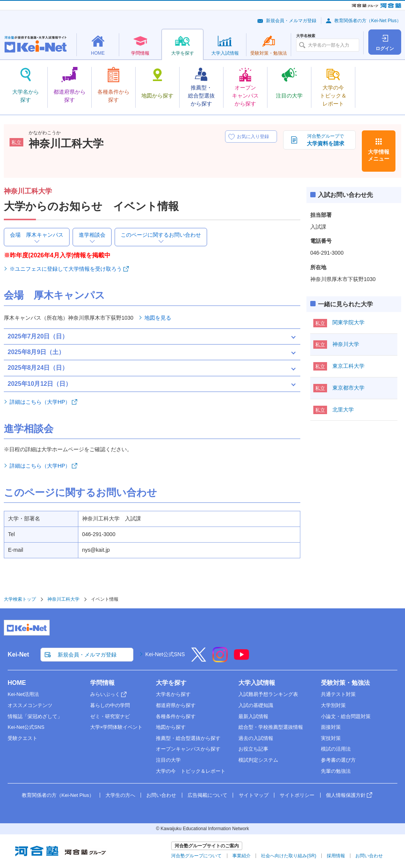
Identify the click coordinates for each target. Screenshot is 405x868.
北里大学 (343, 410)
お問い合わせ (161, 795)
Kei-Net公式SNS (165, 654)
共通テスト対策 (338, 694)
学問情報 (102, 683)
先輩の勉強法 (336, 771)
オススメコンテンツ (30, 705)
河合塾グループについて (196, 856)
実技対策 (331, 738)
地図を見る (158, 318)
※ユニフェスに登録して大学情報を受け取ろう (66, 269)
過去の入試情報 (256, 738)
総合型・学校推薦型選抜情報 (271, 727)
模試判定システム (258, 760)
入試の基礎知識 (256, 705)
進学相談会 (92, 235)
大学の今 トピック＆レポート (191, 771)
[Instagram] (220, 660)
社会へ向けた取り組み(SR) (289, 856)
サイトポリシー (297, 795)
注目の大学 (168, 760)
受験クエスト (23, 738)
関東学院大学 (348, 322)
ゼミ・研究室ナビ (110, 716)
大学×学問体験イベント (117, 727)
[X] (199, 660)
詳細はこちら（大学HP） (40, 402)
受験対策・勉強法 (345, 683)
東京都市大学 (348, 388)
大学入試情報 (257, 683)
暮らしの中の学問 (110, 705)
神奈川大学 (346, 344)
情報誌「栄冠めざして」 (35, 716)
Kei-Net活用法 (23, 694)
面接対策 (331, 727)
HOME (17, 683)
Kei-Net (18, 654)
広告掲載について (207, 795)
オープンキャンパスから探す (188, 749)
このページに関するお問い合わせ (161, 235)
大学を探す (171, 683)
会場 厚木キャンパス (37, 235)
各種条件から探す (176, 716)
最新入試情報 (253, 716)
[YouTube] (241, 660)
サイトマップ (254, 795)
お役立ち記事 (253, 749)
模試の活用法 (336, 749)
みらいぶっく (105, 694)
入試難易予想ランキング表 (268, 694)
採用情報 (336, 856)
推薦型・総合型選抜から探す (188, 738)
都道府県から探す (176, 705)
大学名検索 (306, 36)
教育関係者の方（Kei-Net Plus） (368, 21)
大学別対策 (333, 705)
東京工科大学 (348, 366)
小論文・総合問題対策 (346, 716)
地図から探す (171, 727)
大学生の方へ (120, 795)
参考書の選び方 (338, 760)
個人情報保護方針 (346, 795)
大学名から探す (173, 694)
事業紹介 (241, 856)
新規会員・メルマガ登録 (291, 21)
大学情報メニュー (379, 155)
